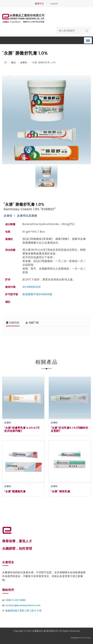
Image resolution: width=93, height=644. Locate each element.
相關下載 (32, 323)
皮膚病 (24, 62)
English (54, 4)
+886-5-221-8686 (15, 600)
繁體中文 (39, 4)
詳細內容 (13, 323)
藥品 (13, 62)
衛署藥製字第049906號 (37, 294)
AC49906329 (32, 287)
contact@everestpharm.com (23, 605)
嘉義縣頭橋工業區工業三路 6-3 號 (23, 611)
